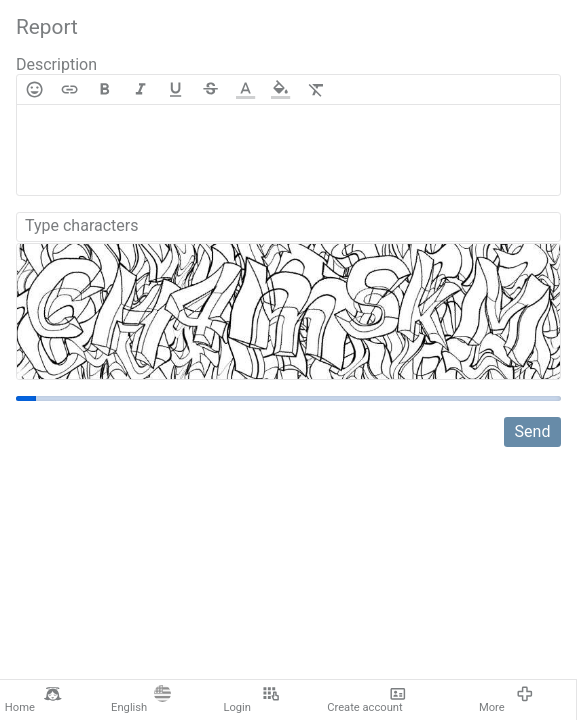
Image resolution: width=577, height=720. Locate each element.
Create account (367, 700)
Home (33, 700)
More (506, 700)
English (141, 700)
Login (251, 700)
